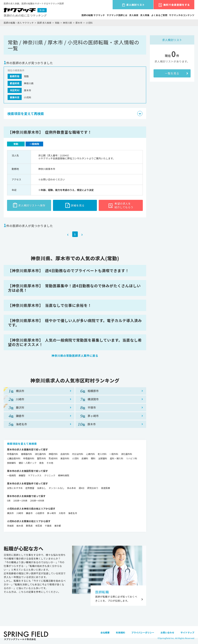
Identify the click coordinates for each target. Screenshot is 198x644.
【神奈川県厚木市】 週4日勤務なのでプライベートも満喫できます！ (69, 271)
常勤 (57, 23)
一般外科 (114, 454)
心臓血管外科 (14, 458)
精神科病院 (64, 475)
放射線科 (11, 463)
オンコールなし (56, 488)
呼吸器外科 (29, 458)
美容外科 (65, 458)
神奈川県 (68, 23)
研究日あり (93, 488)
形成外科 (53, 458)
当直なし (41, 488)
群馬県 (29, 526)
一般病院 (11, 475)
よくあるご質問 (159, 15)
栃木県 (20, 526)
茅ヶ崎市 (51, 513)
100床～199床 (20, 500)
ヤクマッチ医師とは (117, 15)
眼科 (93, 458)
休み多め (71, 488)
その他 (50, 463)
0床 (9, 500)
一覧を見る (172, 73)
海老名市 (73, 513)
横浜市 (10, 513)
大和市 (62, 513)
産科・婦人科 (117, 458)
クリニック (50, 475)
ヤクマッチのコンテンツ (182, 15)
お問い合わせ (167, 632)
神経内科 (53, 454)
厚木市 (79, 23)
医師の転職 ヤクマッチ (93, 15)
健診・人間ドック (28, 463)
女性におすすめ (15, 488)
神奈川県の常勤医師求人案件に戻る (75, 356)
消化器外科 (127, 454)
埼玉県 (39, 526)
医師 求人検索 (44, 23)
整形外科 (41, 458)
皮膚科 (85, 458)
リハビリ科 (132, 458)
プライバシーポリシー (143, 632)
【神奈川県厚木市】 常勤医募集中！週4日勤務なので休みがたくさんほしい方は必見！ (74, 288)
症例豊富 (30, 488)
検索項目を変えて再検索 (22, 444)
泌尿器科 (103, 458)
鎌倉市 (29, 513)
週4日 (82, 488)
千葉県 (48, 526)
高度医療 (106, 488)
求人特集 (145, 15)
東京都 (58, 526)
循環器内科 (26, 454)
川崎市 (20, 513)
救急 (41, 463)
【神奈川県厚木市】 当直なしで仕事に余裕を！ (50, 305)
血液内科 (65, 454)
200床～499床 (37, 500)
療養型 (22, 475)
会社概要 (105, 632)
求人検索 (134, 15)
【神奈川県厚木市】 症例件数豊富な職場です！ (50, 132)
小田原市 (40, 513)
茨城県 (10, 526)
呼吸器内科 (13, 454)
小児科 (75, 458)
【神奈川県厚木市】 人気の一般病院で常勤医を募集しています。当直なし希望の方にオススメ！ (75, 342)
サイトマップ (187, 632)
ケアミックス (35, 475)
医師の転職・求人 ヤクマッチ (19, 23)
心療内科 (90, 454)
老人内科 (102, 454)
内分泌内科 (78, 454)
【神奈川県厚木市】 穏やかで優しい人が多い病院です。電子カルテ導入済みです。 (75, 323)
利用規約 (120, 632)
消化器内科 (40, 454)
